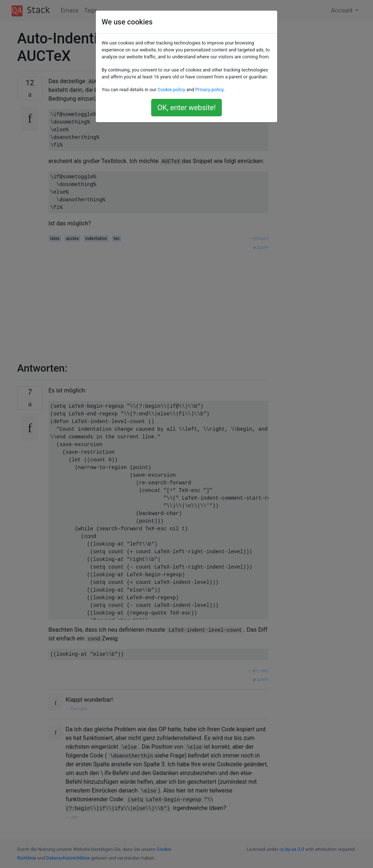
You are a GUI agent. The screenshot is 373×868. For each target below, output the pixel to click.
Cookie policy (171, 90)
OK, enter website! (186, 108)
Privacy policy (209, 90)
